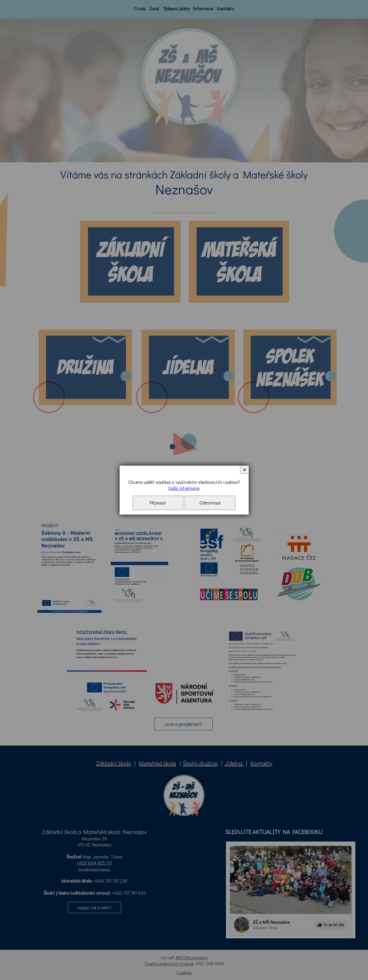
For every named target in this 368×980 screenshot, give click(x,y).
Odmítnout (210, 503)
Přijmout (158, 503)
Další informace (184, 488)
